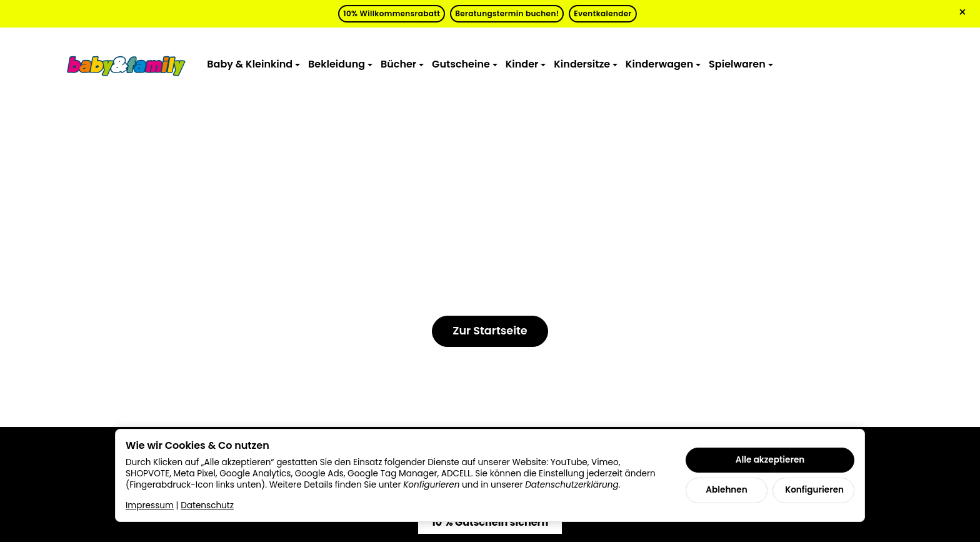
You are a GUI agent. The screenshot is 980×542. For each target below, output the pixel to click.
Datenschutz (207, 505)
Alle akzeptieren (770, 460)
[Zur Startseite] (127, 65)
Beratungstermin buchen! (507, 13)
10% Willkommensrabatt (392, 13)
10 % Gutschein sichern (490, 522)
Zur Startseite (490, 331)
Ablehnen (726, 490)
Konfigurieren (814, 490)
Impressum (150, 505)
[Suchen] (847, 65)
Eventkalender (602, 13)
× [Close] (962, 13)
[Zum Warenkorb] (907, 65)
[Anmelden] (877, 65)
